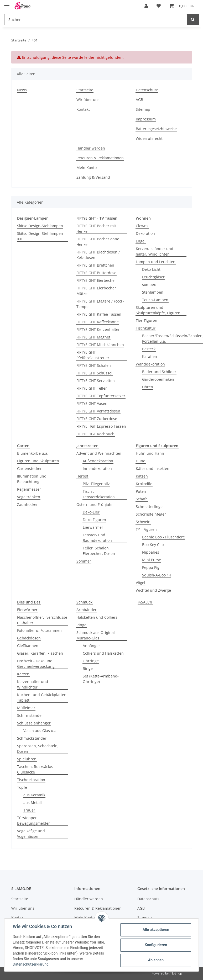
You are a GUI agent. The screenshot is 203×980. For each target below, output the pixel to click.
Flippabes (151, 552)
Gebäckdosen (29, 638)
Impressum (146, 119)
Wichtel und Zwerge (153, 590)
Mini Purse (152, 560)
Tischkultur (146, 328)
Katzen (142, 476)
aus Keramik (34, 795)
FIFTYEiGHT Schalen (94, 365)
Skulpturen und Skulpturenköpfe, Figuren (158, 310)
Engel (141, 241)
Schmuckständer (32, 738)
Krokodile (144, 484)
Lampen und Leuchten (156, 262)
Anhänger (91, 646)
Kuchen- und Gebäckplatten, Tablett (42, 697)
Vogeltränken (29, 497)
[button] (146, 6)
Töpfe (22, 787)
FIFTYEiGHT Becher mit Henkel (96, 229)
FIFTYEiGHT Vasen (92, 403)
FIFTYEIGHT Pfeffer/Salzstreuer (93, 355)
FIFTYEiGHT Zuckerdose (97, 419)
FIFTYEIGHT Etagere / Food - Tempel (100, 304)
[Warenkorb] (182, 6)
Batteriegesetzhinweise (156, 129)
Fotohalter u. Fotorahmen (39, 630)
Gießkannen (28, 646)
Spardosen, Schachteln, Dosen (38, 749)
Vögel (140, 583)
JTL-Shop (176, 973)
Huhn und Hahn (150, 453)
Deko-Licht (151, 269)
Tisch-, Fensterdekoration (99, 494)
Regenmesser (29, 489)
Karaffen (150, 356)
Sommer (84, 561)
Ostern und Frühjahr (95, 504)
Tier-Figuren (147, 321)
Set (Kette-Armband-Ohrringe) (101, 679)
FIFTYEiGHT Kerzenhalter (98, 329)
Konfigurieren (156, 945)
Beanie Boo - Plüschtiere (163, 537)
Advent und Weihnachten (99, 453)
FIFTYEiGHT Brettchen (95, 265)
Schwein (143, 522)
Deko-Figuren (94, 520)
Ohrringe (91, 661)
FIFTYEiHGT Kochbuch (95, 434)
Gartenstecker (29, 468)
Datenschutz (147, 90)
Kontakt (83, 109)
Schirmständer (30, 715)
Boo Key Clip (153, 545)
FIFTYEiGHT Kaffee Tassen (99, 314)
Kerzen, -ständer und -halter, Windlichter (156, 251)
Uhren (148, 387)
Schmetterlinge (149, 507)
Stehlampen (153, 292)
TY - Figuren (146, 529)
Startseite (85, 90)
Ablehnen (156, 960)
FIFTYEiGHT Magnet (93, 337)
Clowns (142, 226)
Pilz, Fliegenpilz (96, 484)
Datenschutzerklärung (31, 964)
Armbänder (87, 610)
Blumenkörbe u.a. (33, 453)
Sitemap (143, 109)
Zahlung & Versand (93, 177)
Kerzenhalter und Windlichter (33, 684)
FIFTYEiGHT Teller (92, 388)
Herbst (82, 476)
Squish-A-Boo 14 (157, 575)
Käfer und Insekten (153, 468)
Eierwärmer (93, 527)
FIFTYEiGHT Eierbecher (96, 280)
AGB (139, 100)
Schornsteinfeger (151, 514)
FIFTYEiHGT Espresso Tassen (101, 426)
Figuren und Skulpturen (38, 461)
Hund (141, 461)
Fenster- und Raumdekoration (97, 538)
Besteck (149, 349)
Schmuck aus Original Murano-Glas (96, 635)
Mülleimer (26, 708)
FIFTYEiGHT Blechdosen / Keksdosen (98, 255)
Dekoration (145, 233)
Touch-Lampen (155, 300)
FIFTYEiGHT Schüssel (94, 373)
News (22, 90)
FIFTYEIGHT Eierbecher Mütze (96, 291)
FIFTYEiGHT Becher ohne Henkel (98, 242)
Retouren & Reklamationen (100, 158)
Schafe (142, 499)
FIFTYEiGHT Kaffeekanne (98, 322)
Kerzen (23, 674)
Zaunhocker (27, 504)
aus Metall (33, 802)
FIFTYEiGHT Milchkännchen (100, 345)
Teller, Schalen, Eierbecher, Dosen (99, 551)
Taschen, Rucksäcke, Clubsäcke (35, 769)
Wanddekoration (150, 364)
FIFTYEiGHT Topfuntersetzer (101, 396)
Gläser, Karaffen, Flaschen (40, 653)
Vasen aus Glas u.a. (40, 731)
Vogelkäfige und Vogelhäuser (31, 834)
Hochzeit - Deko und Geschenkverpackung (36, 664)
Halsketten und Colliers (97, 617)
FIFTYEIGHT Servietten (96, 381)
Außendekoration (98, 461)
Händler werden (91, 148)
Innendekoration (97, 468)
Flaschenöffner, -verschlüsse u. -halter (42, 620)
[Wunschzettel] (159, 6)
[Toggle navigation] (7, 3)
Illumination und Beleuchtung (32, 479)
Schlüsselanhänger (34, 723)
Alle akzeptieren (156, 930)
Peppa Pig (151, 567)
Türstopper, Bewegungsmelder (33, 820)
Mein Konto (87, 168)
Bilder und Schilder (159, 372)
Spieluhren (27, 759)
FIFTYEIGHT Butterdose (96, 273)
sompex (149, 285)
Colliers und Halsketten (103, 653)
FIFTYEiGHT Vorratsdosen (98, 411)
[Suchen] (96, 20)
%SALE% (145, 602)
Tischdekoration (31, 780)
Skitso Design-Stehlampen (40, 226)
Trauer (29, 810)
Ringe (81, 625)
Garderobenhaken (158, 379)
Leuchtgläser (153, 277)
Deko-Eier (91, 512)
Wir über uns (88, 100)
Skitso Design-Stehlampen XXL (40, 236)
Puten (141, 491)
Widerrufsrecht (149, 138)
